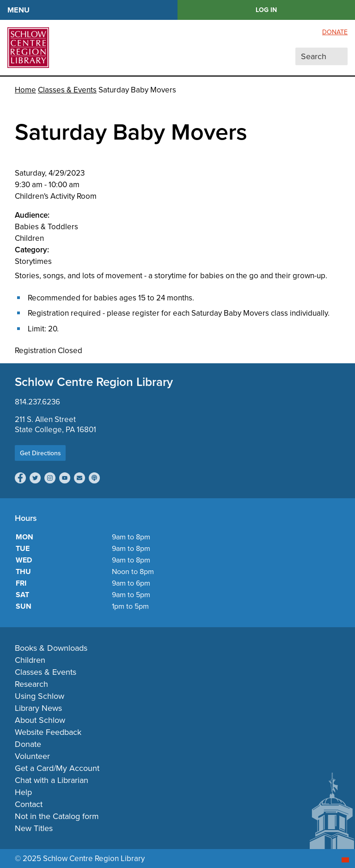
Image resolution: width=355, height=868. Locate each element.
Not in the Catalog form (57, 816)
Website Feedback (48, 732)
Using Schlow (40, 696)
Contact (29, 804)
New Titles (34, 828)
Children (30, 660)
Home (25, 90)
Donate (335, 32)
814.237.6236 (37, 402)
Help (23, 792)
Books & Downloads (51, 648)
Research (31, 684)
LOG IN (266, 10)
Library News (38, 708)
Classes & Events (67, 90)
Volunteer (32, 756)
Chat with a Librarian (52, 780)
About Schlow (40, 720)
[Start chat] (345, 860)
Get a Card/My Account (57, 768)
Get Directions (40, 453)
